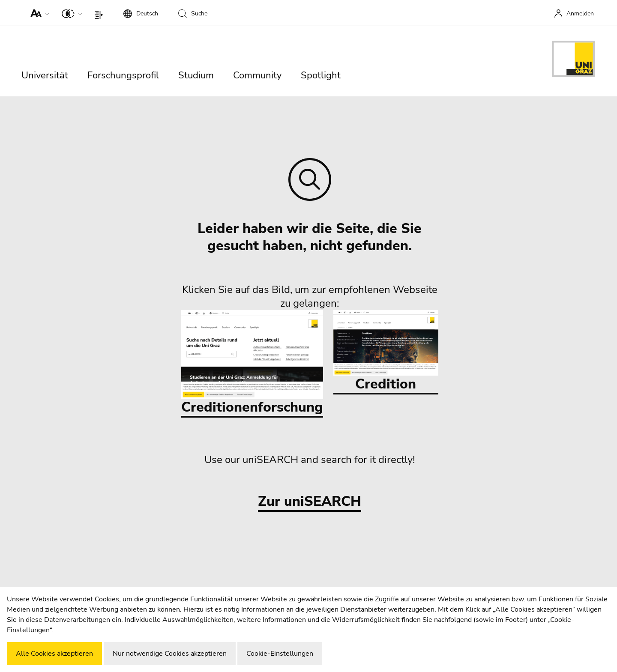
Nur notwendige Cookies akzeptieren (170, 654)
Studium (196, 75)
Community (257, 75)
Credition (386, 352)
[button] (38, 13)
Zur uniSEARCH (310, 502)
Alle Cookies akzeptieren (54, 654)
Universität (45, 75)
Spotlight (321, 75)
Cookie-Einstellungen (280, 654)
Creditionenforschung (252, 363)
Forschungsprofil (123, 75)
